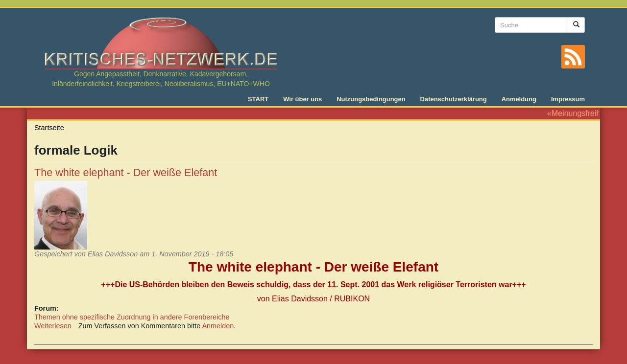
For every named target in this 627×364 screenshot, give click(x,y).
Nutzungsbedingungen (371, 99)
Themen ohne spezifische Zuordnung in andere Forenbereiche (132, 317)
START (258, 99)
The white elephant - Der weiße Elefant (126, 172)
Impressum (568, 99)
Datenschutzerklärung (454, 99)
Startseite (49, 128)
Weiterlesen (53, 326)
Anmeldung (519, 99)
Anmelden (218, 326)
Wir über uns (302, 99)
